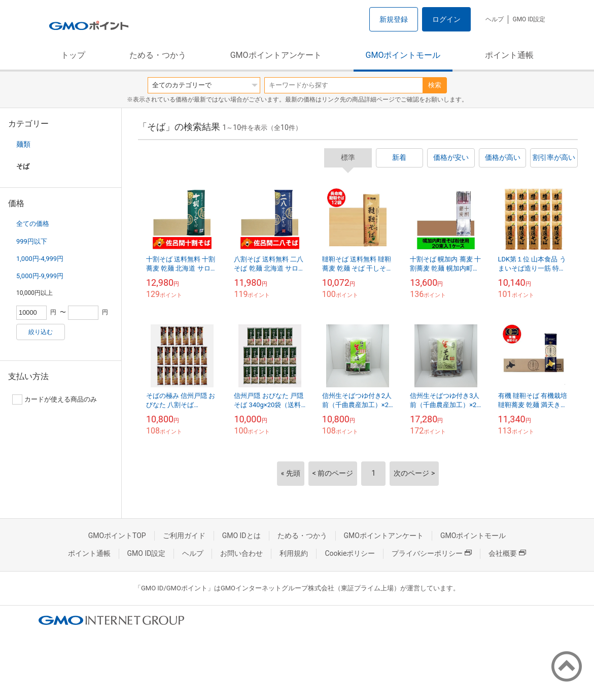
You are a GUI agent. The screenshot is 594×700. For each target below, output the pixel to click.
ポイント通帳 (509, 55)
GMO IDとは (241, 536)
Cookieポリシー (350, 553)
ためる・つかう (158, 55)
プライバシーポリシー (432, 553)
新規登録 (394, 19)
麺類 (23, 144)
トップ (73, 55)
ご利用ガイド (184, 536)
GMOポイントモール (403, 55)
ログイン (446, 19)
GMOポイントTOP (117, 536)
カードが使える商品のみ (55, 399)
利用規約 (294, 553)
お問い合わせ (241, 553)
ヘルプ (495, 19)
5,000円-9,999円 (40, 276)
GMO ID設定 (529, 19)
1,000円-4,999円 (40, 259)
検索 (435, 85)
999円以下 (32, 241)
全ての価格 (33, 224)
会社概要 (507, 553)
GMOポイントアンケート (276, 55)
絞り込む (41, 332)
